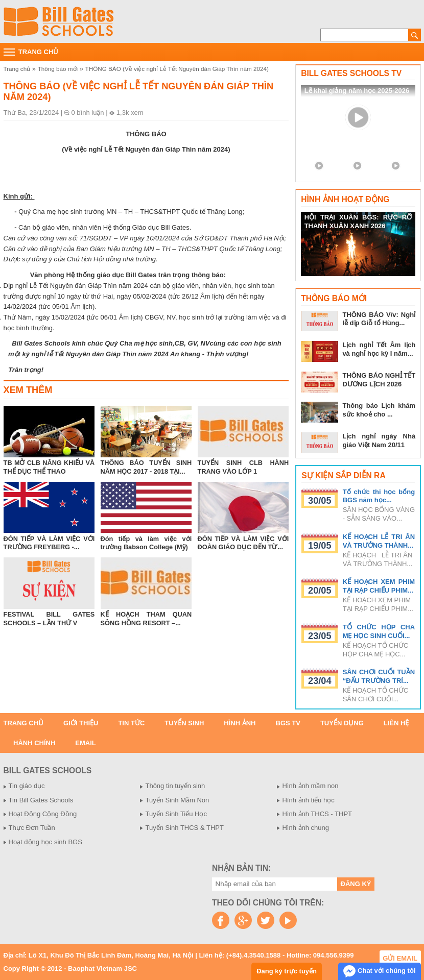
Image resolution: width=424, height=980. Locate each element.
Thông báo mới (58, 69)
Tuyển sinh (184, 723)
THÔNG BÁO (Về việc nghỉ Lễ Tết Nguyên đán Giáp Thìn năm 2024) (177, 69)
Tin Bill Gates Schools (41, 800)
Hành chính (34, 743)
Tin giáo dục (27, 786)
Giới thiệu (81, 723)
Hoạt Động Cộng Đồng (43, 814)
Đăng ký (356, 884)
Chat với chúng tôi (379, 971)
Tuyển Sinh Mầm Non (177, 800)
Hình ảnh (240, 723)
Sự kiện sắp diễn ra (343, 475)
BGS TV (288, 723)
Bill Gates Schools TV (351, 73)
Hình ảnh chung (305, 828)
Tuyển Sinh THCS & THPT (184, 828)
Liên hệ (396, 723)
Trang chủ (17, 69)
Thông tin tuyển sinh (175, 786)
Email (85, 743)
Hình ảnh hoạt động (345, 199)
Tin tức (131, 723)
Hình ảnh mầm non (310, 786)
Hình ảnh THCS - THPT (317, 814)
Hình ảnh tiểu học (308, 800)
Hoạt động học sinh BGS (45, 842)
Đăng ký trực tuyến (287, 971)
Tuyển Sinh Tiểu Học (176, 814)
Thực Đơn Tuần (32, 828)
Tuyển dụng (342, 723)
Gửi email (400, 958)
